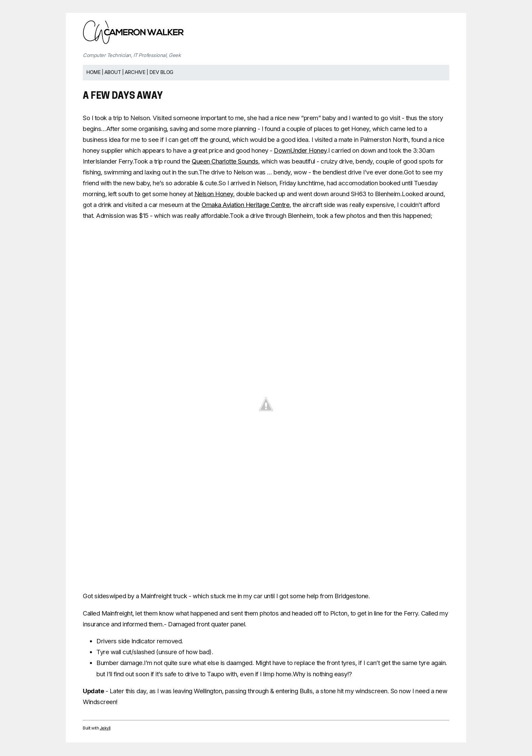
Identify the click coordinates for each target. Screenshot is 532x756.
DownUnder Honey (300, 150)
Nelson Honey (214, 194)
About (113, 72)
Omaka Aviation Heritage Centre (245, 205)
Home (93, 72)
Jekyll (105, 728)
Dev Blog (161, 72)
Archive (135, 72)
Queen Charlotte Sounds (225, 161)
